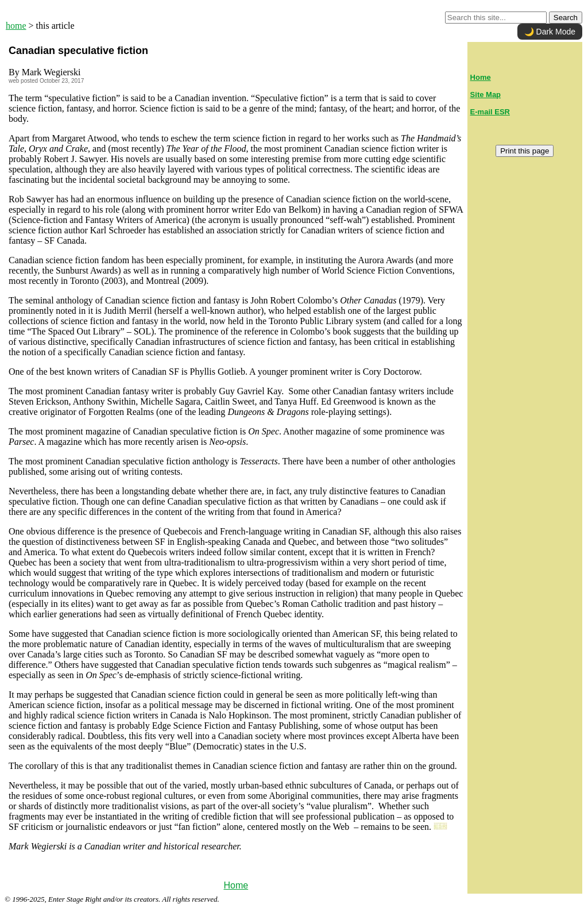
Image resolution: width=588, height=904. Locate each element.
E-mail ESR (490, 112)
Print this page (525, 151)
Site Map (486, 95)
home (16, 26)
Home (236, 885)
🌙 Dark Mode (550, 32)
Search (566, 18)
